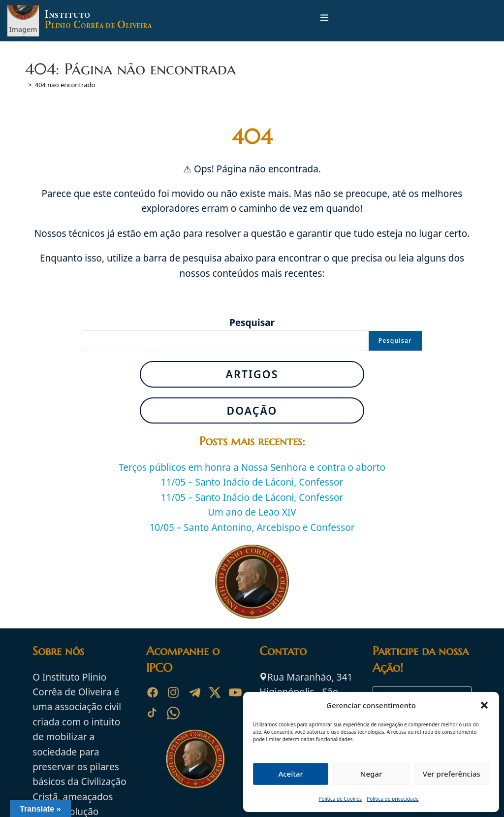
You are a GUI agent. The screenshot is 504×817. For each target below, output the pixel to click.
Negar (371, 774)
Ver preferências (452, 774)
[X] (215, 692)
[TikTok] (153, 713)
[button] (484, 705)
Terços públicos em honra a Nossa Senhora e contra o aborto (252, 467)
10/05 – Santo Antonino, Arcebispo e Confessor (252, 527)
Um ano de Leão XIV (252, 512)
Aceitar (291, 774)
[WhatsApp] (173, 713)
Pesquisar (252, 323)
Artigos (252, 374)
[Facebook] (153, 692)
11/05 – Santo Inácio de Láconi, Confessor (252, 482)
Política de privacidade (393, 799)
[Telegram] (194, 692)
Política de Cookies (341, 799)
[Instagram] (173, 692)
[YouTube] (235, 692)
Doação (252, 410)
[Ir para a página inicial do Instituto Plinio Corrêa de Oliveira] (195, 758)
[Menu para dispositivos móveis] (324, 20)
